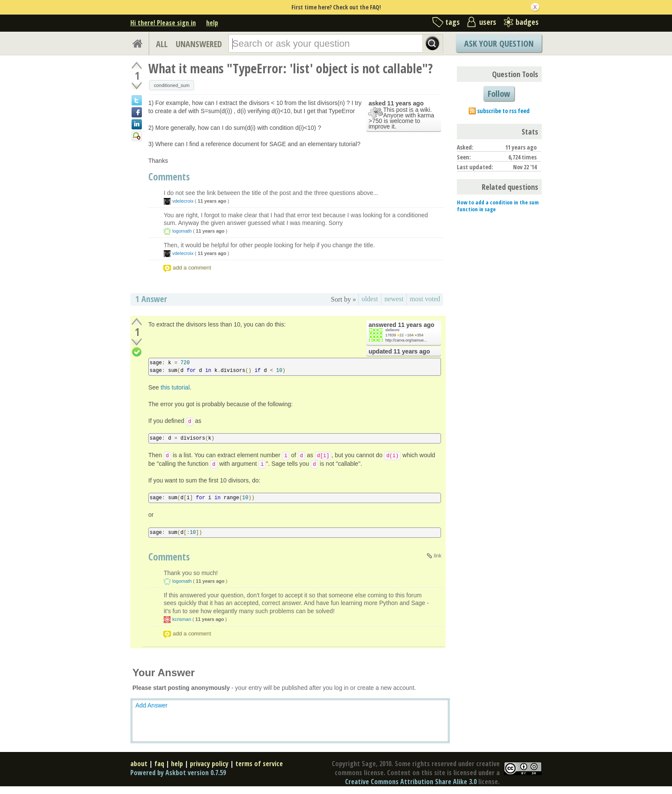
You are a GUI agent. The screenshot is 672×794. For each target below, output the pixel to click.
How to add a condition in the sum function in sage (498, 206)
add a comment (192, 268)
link (438, 556)
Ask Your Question (499, 43)
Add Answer (151, 705)
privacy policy (209, 764)
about (139, 764)
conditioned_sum (172, 85)
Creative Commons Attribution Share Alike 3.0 (411, 782)
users (488, 22)
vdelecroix (183, 201)
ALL (162, 44)
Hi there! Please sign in (163, 23)
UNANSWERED (199, 44)
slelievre (392, 330)
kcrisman (182, 619)
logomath (182, 231)
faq (159, 764)
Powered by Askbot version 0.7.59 (178, 773)
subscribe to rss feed (503, 111)
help (212, 23)
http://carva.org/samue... (406, 340)
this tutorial (175, 387)
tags (453, 22)
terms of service (259, 764)
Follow (499, 94)
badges (527, 22)
